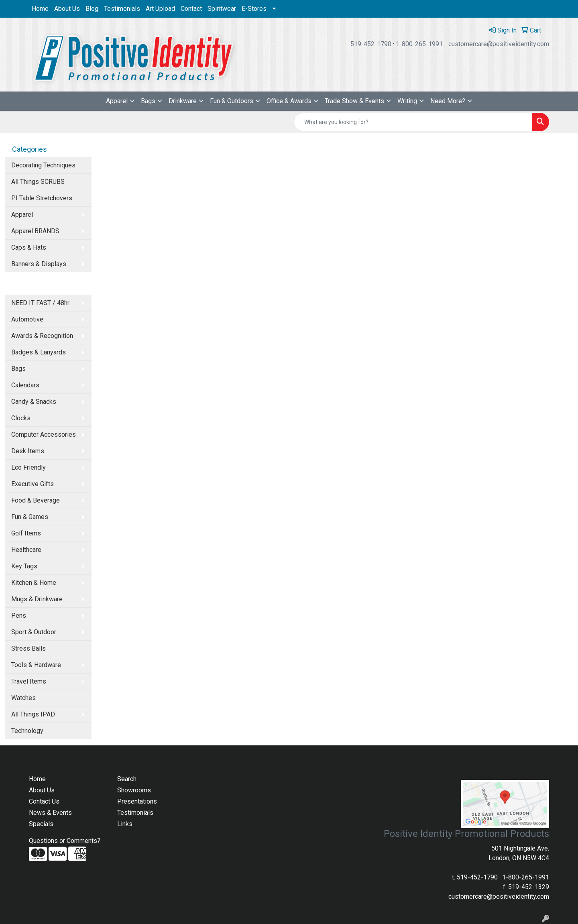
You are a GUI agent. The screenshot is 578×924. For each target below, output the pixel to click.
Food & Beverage (36, 500)
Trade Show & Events (354, 101)
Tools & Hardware (36, 665)
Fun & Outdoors (232, 101)
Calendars (25, 385)
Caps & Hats (29, 247)
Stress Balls (28, 648)
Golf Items (26, 533)
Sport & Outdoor (34, 632)
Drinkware (183, 101)
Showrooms (134, 790)
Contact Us (44, 801)
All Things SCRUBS (38, 182)
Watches (23, 698)
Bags (148, 101)
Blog (92, 9)
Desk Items (28, 451)
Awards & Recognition (42, 336)
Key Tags (24, 566)
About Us (67, 9)
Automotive (27, 319)
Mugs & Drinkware (37, 599)
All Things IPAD (33, 714)
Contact (191, 9)
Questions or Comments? (65, 841)
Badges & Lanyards (39, 352)
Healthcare (26, 550)
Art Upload (160, 9)
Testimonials (122, 9)
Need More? (448, 101)
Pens (19, 616)
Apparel (117, 101)
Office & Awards (289, 101)
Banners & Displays (39, 264)
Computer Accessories (44, 435)
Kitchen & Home (34, 583)
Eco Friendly (28, 467)
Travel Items (29, 681)
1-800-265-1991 (419, 44)
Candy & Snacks (34, 402)
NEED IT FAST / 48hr (40, 303)
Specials (41, 824)
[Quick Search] (413, 122)
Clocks (21, 418)
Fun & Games (30, 517)
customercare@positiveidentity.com (499, 44)
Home (40, 9)
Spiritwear (222, 9)
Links (125, 824)
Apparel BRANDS (35, 231)
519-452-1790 (371, 44)
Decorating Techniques (43, 165)
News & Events (50, 813)
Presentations (137, 801)
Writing (407, 101)
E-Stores (254, 9)
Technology (27, 731)
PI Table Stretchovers (42, 198)
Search (127, 779)
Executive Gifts (33, 484)
